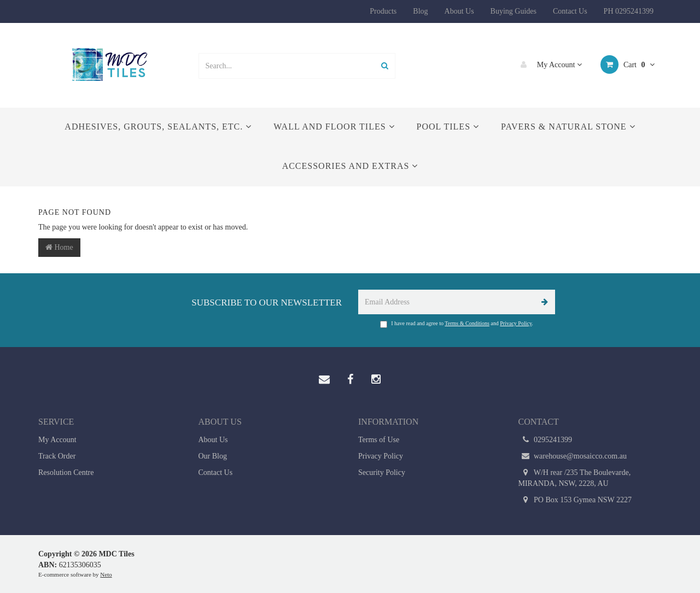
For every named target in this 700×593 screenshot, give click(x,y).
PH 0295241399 (629, 11)
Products (383, 11)
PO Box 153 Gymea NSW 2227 (575, 500)
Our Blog (213, 456)
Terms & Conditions (467, 323)
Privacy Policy (516, 323)
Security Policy (382, 472)
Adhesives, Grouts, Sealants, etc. (158, 127)
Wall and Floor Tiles (334, 127)
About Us (459, 11)
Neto (106, 574)
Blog (420, 11)
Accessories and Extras (350, 166)
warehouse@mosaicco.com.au (573, 456)
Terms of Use (379, 440)
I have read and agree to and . (457, 324)
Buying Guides (514, 11)
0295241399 (546, 440)
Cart (628, 64)
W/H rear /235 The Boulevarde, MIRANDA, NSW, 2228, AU (575, 477)
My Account (549, 64)
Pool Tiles (448, 127)
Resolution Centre (66, 472)
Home (59, 247)
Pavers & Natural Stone (568, 127)
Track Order (57, 456)
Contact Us (570, 11)
